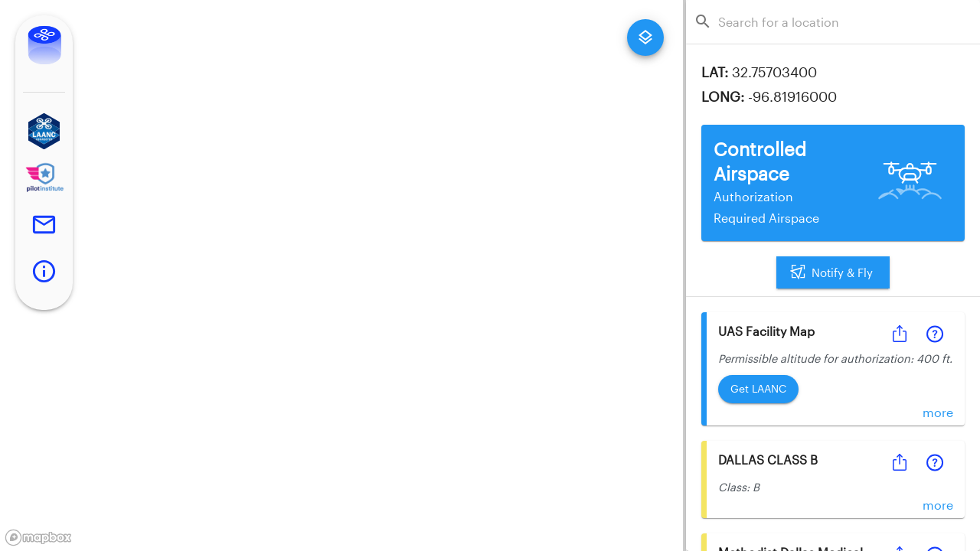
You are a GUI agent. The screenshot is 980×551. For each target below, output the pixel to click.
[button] (44, 131)
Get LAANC (758, 389)
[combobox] (838, 22)
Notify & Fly (833, 272)
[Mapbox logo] (38, 538)
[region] (341, 275)
